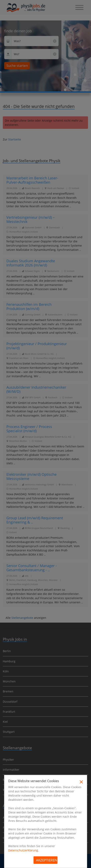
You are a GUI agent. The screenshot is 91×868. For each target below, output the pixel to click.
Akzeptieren (47, 860)
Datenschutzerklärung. (23, 850)
